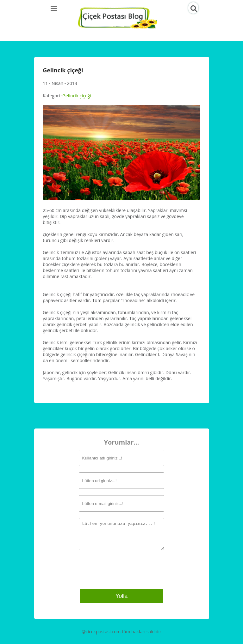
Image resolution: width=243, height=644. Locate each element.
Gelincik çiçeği (77, 96)
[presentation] (117, 569)
